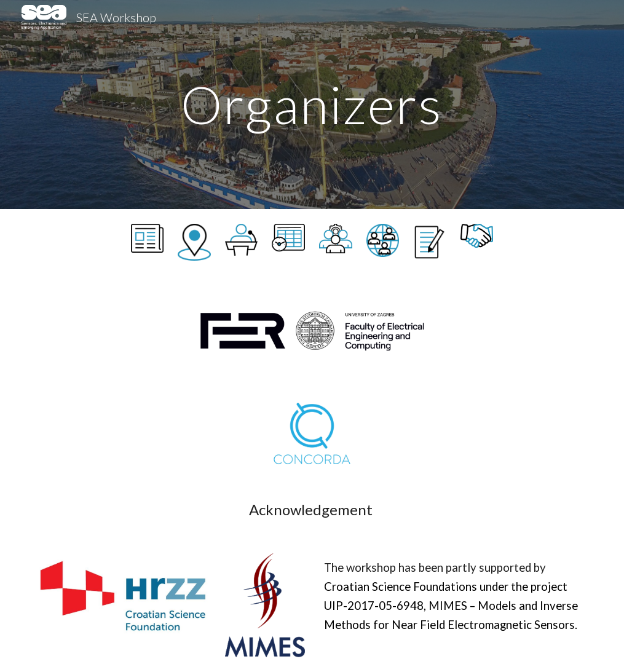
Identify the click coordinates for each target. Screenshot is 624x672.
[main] (312, 104)
